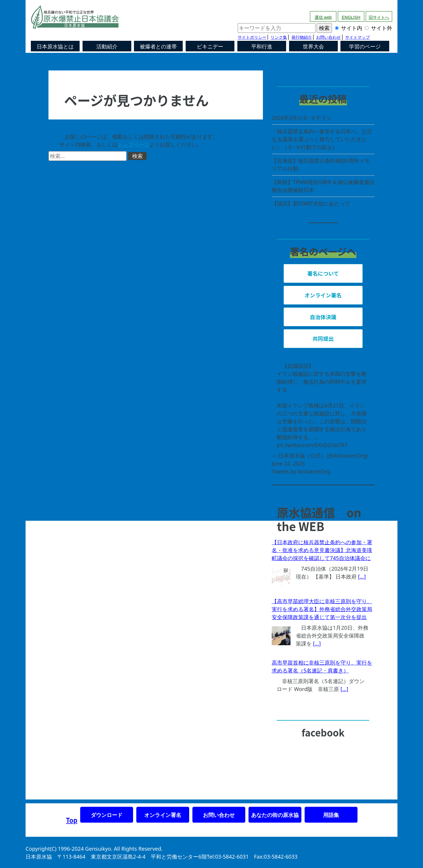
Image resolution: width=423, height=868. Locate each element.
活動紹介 (107, 47)
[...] (362, 577)
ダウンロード (107, 815)
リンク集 (279, 37)
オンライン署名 (163, 815)
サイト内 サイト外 (315, 28)
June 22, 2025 (288, 464)
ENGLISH (351, 17)
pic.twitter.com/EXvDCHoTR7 (312, 445)
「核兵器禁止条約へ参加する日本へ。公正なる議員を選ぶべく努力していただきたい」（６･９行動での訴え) (322, 139)
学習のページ (365, 47)
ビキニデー (210, 47)
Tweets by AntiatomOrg (301, 471)
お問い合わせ (328, 37)
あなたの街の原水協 (275, 815)
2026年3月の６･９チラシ (302, 118)
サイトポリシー (252, 37)
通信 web (323, 17)
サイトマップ (357, 37)
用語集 (331, 815)
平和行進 (262, 47)
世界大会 (313, 47)
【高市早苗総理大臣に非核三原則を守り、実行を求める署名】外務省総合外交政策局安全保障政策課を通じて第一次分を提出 (322, 609)
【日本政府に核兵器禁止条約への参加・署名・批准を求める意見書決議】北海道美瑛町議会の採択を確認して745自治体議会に (322, 550)
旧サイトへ (379, 17)
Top (72, 820)
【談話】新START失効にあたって (311, 203)
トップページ (133, 144)
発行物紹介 (302, 37)
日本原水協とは (55, 47)
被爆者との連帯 (158, 47)
